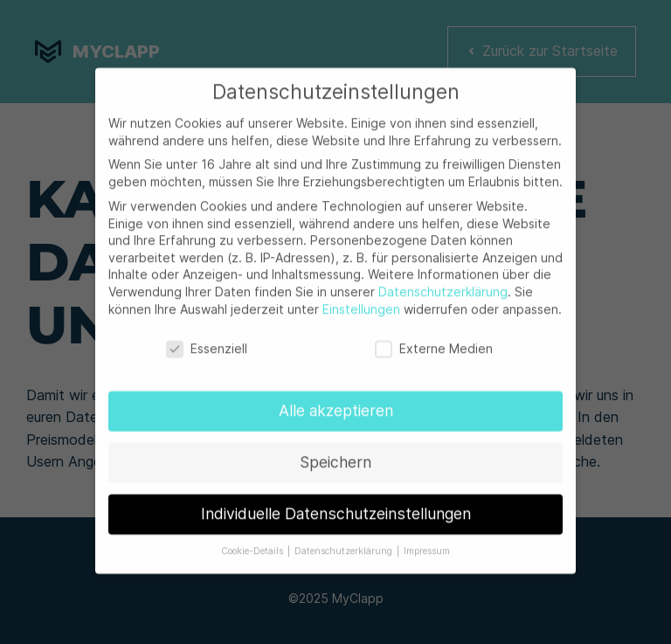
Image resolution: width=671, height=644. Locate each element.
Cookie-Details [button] (253, 546)
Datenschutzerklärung (443, 286)
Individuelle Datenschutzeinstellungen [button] (336, 509)
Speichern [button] (335, 457)
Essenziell (207, 344)
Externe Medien (434, 344)
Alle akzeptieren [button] (336, 406)
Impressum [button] (427, 546)
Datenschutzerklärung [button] (345, 546)
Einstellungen (361, 304)
